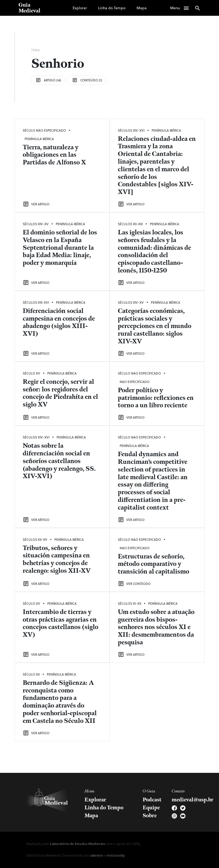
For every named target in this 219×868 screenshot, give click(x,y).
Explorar (80, 8)
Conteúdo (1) (87, 80)
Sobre (150, 816)
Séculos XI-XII (129, 603)
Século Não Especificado (44, 130)
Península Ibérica (39, 139)
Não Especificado (135, 382)
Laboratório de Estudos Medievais (78, 844)
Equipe (151, 808)
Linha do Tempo (112, 8)
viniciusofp (116, 855)
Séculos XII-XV (35, 539)
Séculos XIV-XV (36, 224)
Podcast (152, 800)
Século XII (31, 674)
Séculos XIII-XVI (36, 302)
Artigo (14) (48, 80)
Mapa (142, 8)
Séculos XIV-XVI (131, 130)
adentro (97, 855)
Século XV (31, 373)
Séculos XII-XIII (130, 224)
